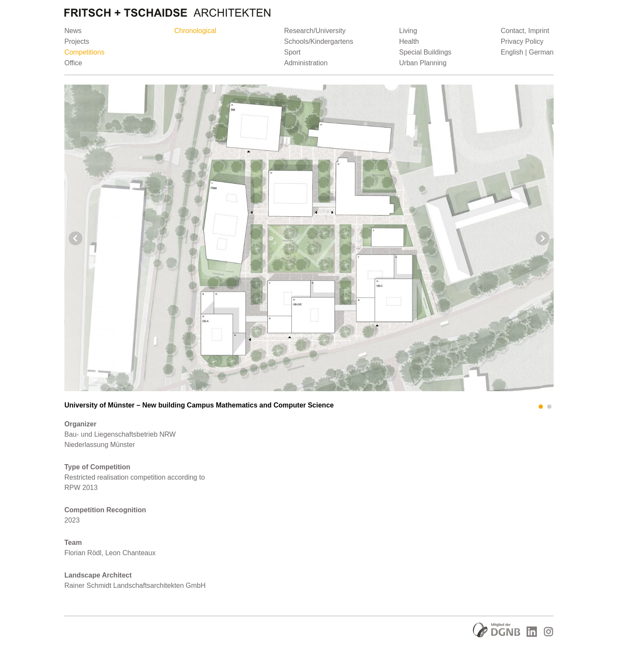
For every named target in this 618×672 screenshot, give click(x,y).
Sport (292, 52)
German (541, 52)
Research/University (315, 31)
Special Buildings (425, 52)
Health (409, 41)
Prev (76, 238)
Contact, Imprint (525, 31)
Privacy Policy (522, 41)
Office (73, 63)
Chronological (195, 31)
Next (542, 238)
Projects (77, 41)
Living (408, 31)
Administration (306, 63)
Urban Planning (423, 63)
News (73, 31)
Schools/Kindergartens (319, 41)
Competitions (84, 52)
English (512, 52)
